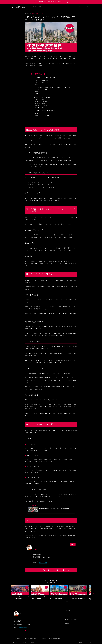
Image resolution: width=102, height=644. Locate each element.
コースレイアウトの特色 (41, 90)
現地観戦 (37, 113)
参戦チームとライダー (41, 84)
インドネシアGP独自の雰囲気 (43, 80)
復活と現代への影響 (40, 103)
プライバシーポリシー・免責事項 (27, 643)
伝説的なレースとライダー (42, 105)
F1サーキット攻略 (43, 563)
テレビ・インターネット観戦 (42, 115)
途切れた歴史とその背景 (41, 102)
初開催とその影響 (40, 100)
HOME (13, 638)
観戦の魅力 (38, 94)
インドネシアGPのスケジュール (43, 82)
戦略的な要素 (38, 92)
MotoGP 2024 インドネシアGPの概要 (44, 78)
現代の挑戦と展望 (40, 107)
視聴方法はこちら (62, 2)
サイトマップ (14, 643)
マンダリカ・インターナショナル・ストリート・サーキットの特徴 (52, 87)
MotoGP (67, 616)
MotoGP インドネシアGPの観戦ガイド (45, 111)
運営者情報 (87, 7)
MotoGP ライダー (70, 623)
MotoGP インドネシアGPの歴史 (43, 97)
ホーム (81, 7)
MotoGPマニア (19, 7)
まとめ (36, 119)
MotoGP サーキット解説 (38, 14)
